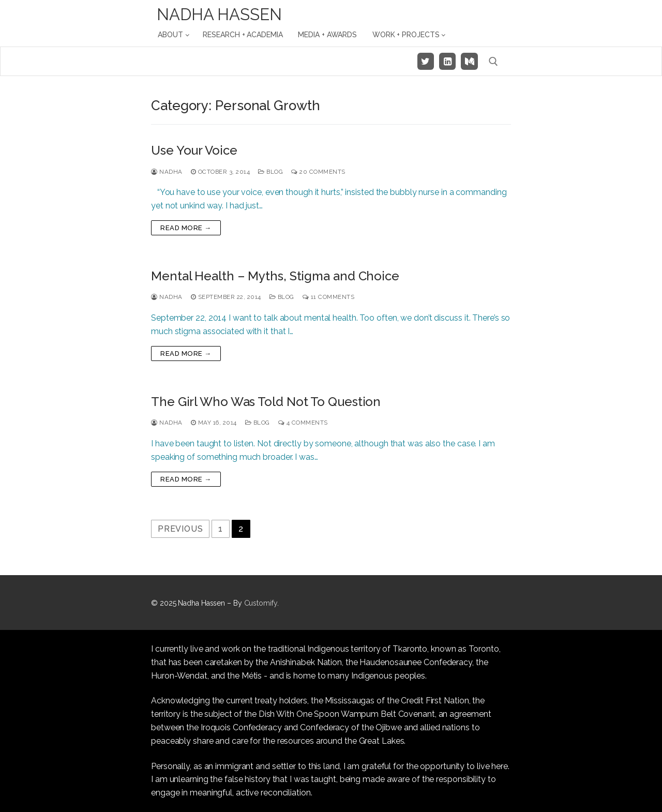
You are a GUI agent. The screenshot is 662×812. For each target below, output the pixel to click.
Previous (180, 529)
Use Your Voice (194, 150)
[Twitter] (426, 61)
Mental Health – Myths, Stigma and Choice (275, 276)
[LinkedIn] (447, 61)
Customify (261, 603)
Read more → (186, 228)
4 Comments (303, 423)
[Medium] (469, 61)
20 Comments (318, 172)
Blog (270, 172)
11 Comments (329, 297)
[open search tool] (493, 62)
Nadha (167, 172)
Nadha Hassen (219, 14)
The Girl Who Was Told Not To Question (266, 402)
